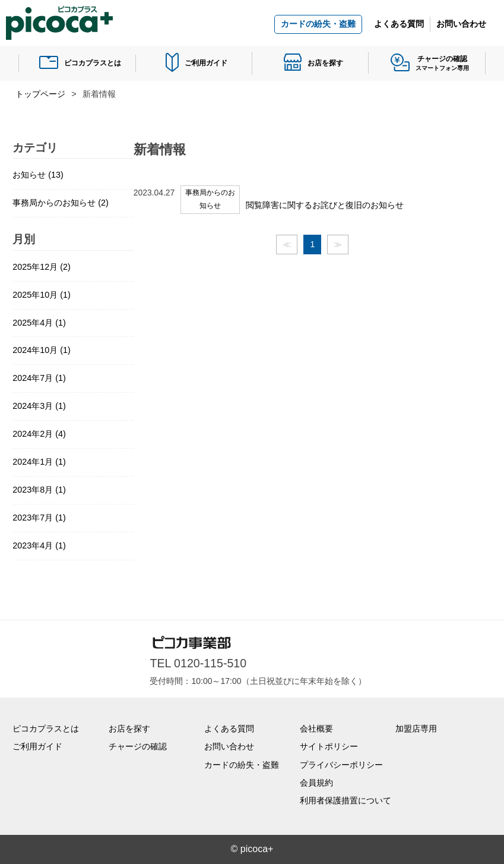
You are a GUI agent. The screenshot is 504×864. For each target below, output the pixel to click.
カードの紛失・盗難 (318, 24)
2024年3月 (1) (39, 406)
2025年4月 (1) (39, 323)
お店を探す (325, 63)
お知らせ (38, 175)
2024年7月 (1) (39, 378)
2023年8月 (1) (39, 490)
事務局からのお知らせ (61, 203)
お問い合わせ (461, 24)
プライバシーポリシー (341, 765)
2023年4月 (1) (39, 545)
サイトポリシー (329, 746)
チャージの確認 (138, 746)
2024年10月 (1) (42, 350)
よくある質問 (399, 24)
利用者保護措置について (345, 800)
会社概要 (316, 729)
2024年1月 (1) (39, 462)
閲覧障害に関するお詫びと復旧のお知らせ (325, 205)
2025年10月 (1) (42, 295)
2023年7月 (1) (39, 518)
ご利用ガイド (206, 63)
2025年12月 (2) (42, 267)
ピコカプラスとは (93, 63)
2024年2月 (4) (39, 434)
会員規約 (316, 783)
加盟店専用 (416, 729)
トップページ (40, 94)
